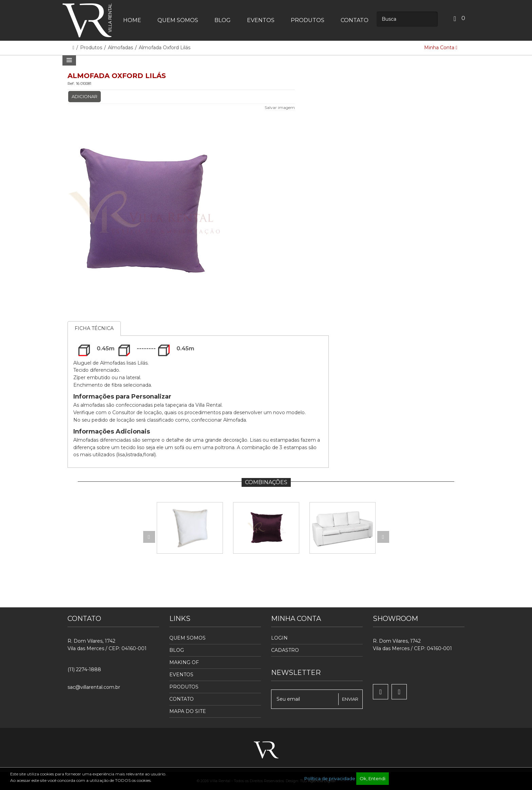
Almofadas (120, 48)
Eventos (181, 675)
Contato (182, 699)
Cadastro (285, 650)
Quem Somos (187, 638)
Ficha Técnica (94, 328)
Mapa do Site (188, 711)
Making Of (184, 662)
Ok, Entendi (373, 778)
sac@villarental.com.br (94, 687)
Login (279, 638)
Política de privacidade (330, 778)
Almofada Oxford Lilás (165, 48)
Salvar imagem (280, 107)
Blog (177, 650)
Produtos (92, 48)
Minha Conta (441, 48)
